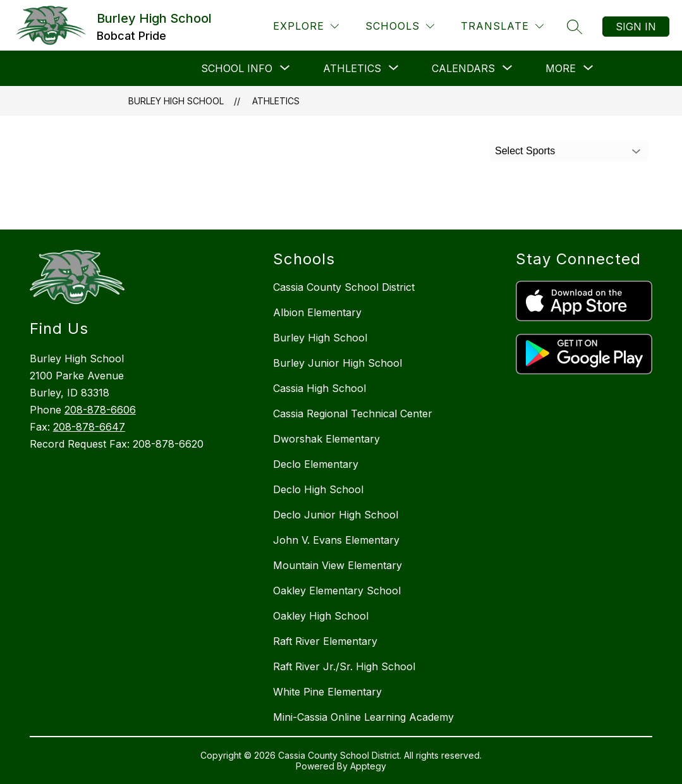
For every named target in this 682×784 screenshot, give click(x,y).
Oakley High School (321, 616)
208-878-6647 (89, 427)
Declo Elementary (316, 464)
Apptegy (368, 766)
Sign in (636, 27)
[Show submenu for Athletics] (352, 68)
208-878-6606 (100, 410)
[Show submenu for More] (561, 68)
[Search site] (575, 27)
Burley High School (176, 101)
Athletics (276, 101)
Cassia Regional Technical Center (353, 413)
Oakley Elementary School (337, 591)
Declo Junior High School (336, 515)
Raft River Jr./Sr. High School (344, 666)
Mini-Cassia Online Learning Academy (363, 717)
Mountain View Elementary (338, 565)
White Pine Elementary (327, 692)
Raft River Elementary (325, 641)
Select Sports (525, 151)
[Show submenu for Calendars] (463, 68)
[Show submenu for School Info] (237, 68)
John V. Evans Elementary (336, 540)
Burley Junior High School (338, 363)
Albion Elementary (317, 312)
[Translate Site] (502, 26)
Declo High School (318, 489)
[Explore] (306, 26)
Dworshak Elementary (326, 439)
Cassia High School (320, 388)
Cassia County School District (344, 287)
